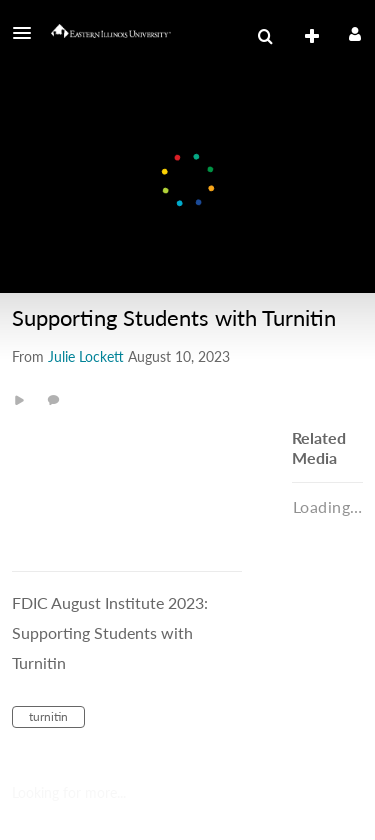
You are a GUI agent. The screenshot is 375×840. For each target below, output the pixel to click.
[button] (28, 33)
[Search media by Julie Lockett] (86, 356)
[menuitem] (265, 37)
